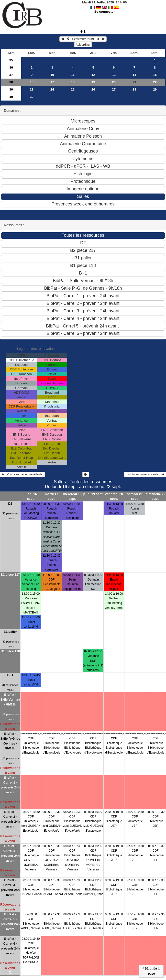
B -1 (10, 675)
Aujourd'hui (83, 45)
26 (93, 89)
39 (11, 89)
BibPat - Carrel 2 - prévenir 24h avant (10, 819)
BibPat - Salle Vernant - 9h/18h (10, 699)
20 (114, 82)
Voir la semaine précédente (22, 474)
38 (11, 82)
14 (134, 75)
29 (155, 89)
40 (11, 97)
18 (73, 82)
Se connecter (104, 12)
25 (73, 89)
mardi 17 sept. (51, 496)
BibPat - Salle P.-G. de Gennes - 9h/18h (10, 741)
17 (52, 82)
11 (73, 75)
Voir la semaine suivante (145, 474)
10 (52, 75)
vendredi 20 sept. (114, 496)
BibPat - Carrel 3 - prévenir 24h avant (10, 853)
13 (114, 75)
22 (155, 82)
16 (32, 82)
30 (32, 97)
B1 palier (10, 632)
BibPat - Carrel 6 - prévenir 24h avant (10, 946)
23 (32, 89)
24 (52, 89)
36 (11, 67)
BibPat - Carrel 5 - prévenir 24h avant (10, 922)
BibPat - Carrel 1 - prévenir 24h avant (10, 785)
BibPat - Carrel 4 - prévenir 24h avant (10, 887)
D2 (10, 504)
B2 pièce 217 (10, 575)
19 (93, 82)
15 (155, 75)
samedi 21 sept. (135, 496)
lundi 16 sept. (31, 496)
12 (93, 75)
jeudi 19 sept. (93, 494)
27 (114, 89)
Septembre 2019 (83, 39)
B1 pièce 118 (10, 651)
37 (11, 75)
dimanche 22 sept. (156, 496)
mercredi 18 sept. (72, 496)
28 (134, 89)
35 (11, 60)
